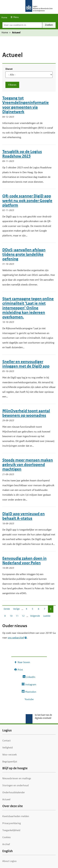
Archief (6, 844)
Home (4, 17)
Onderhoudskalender (14, 792)
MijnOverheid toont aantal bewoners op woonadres (26, 413)
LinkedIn (31, 677)
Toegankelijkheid (11, 830)
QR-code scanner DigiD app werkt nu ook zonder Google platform (27, 200)
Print (20, 670)
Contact (6, 741)
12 (23, 617)
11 (17, 617)
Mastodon (31, 692)
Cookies (6, 837)
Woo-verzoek (10, 755)
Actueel (6, 799)
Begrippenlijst (10, 762)
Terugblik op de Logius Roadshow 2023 (22, 154)
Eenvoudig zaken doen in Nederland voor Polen (24, 561)
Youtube (29, 699)
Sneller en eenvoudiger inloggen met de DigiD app (26, 364)
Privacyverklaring (12, 823)
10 (11, 617)
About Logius (9, 861)
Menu (16, 17)
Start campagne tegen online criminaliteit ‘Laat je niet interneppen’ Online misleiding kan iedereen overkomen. (28, 308)
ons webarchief (16, 638)
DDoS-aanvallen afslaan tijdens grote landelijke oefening (24, 254)
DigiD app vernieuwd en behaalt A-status (24, 516)
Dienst (9, 69)
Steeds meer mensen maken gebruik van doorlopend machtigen (28, 465)
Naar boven (24, 662)
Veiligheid (8, 748)
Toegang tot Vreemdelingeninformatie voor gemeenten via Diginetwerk (26, 105)
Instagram (31, 684)
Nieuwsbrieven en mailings (17, 778)
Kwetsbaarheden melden (16, 816)
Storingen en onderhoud (15, 785)
